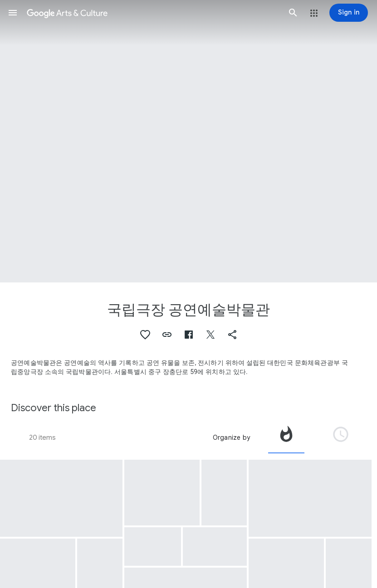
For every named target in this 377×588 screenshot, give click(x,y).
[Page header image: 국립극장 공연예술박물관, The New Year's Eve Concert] (188, 141)
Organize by (231, 437)
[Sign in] (349, 13)
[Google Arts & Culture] (153, 13)
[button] (13, 13)
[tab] (286, 437)
